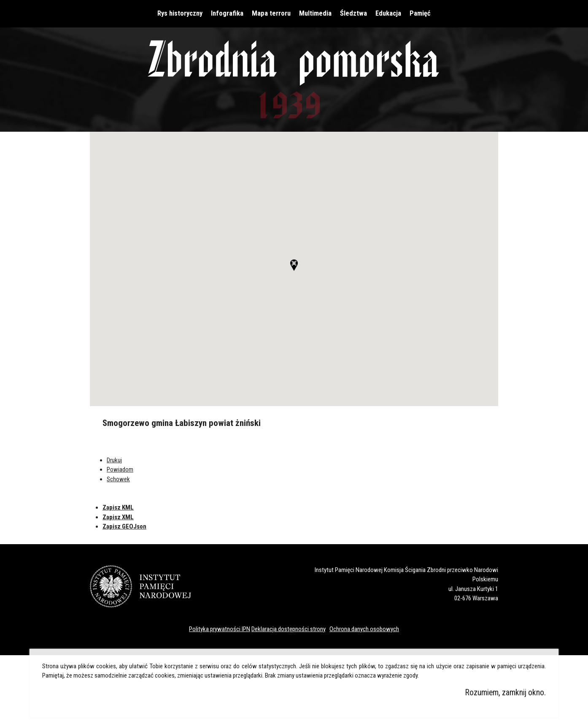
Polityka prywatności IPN (220, 629)
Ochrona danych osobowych (364, 629)
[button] (294, 271)
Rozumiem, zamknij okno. (506, 693)
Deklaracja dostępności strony (289, 629)
